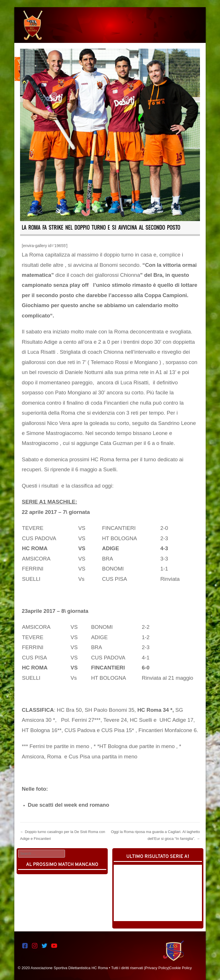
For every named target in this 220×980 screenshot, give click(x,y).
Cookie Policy (181, 968)
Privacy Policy (157, 968)
